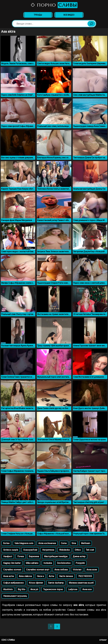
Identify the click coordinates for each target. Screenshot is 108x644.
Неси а (40, 576)
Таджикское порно (53, 589)
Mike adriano (32, 563)
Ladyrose (73, 589)
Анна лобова (61, 570)
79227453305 (85, 576)
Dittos (78, 550)
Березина (34, 556)
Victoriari (77, 570)
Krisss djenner (36, 583)
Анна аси (87, 589)
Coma (64, 543)
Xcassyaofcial (30, 550)
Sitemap (103, 640)
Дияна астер (79, 556)
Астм (51, 576)
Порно (54, 5)
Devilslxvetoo (64, 563)
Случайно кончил (12, 570)
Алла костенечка (47, 543)
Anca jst (34, 589)
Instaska (48, 563)
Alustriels (8, 589)
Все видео (69, 15)
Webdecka (64, 550)
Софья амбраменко (13, 583)
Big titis (22, 589)
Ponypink (80, 563)
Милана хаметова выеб (81, 583)
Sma (74, 543)
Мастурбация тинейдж (56, 556)
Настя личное (66, 576)
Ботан (6, 543)
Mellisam (86, 543)
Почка (21, 556)
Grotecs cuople (11, 550)
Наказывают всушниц (15, 596)
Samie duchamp (56, 583)
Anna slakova (25, 576)
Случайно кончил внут (38, 570)
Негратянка (48, 550)
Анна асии (92, 570)
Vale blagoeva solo (24, 543)
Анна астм (9, 576)
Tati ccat (90, 550)
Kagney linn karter (12, 563)
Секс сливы (8, 640)
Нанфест (8, 556)
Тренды (38, 15)
